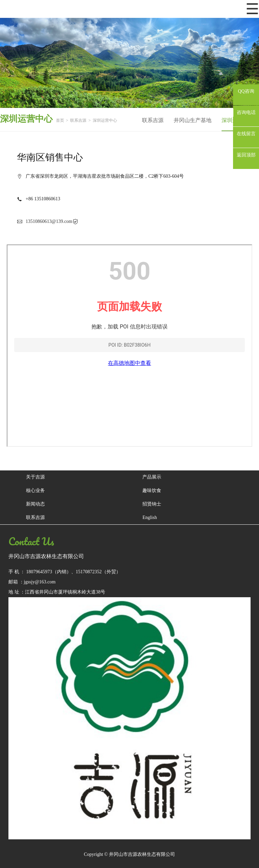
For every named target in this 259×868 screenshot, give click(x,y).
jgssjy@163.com (40, 582)
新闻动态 (35, 504)
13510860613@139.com (49, 221)
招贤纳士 (152, 504)
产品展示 (152, 477)
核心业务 (35, 490)
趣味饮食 (152, 490)
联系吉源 (78, 120)
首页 (60, 120)
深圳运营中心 (105, 120)
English (150, 517)
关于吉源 (35, 477)
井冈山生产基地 (193, 120)
